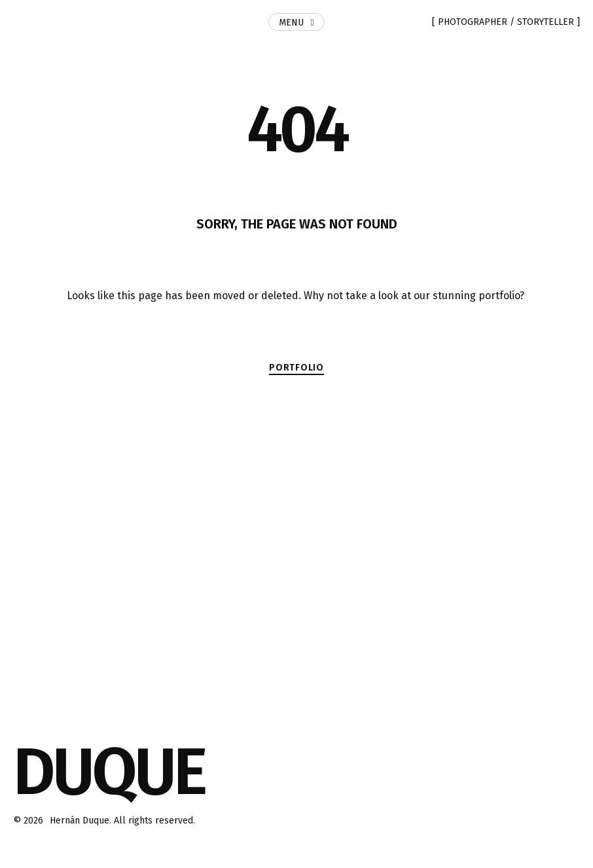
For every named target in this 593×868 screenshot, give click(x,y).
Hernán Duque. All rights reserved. (122, 821)
